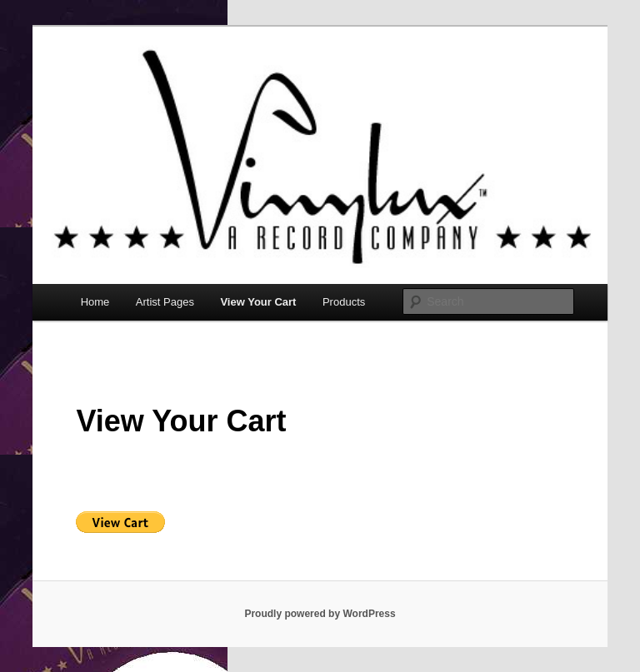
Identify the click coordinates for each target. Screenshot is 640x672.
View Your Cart (258, 302)
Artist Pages (165, 302)
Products (344, 302)
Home (95, 302)
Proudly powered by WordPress (320, 614)
